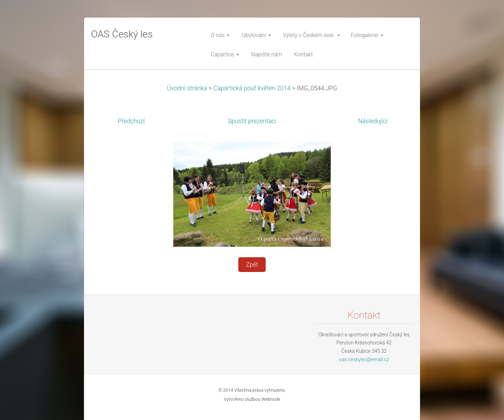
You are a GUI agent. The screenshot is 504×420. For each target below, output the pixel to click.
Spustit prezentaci (252, 121)
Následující (373, 121)
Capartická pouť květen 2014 (252, 88)
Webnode (271, 399)
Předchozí (131, 121)
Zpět (252, 265)
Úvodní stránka (187, 88)
